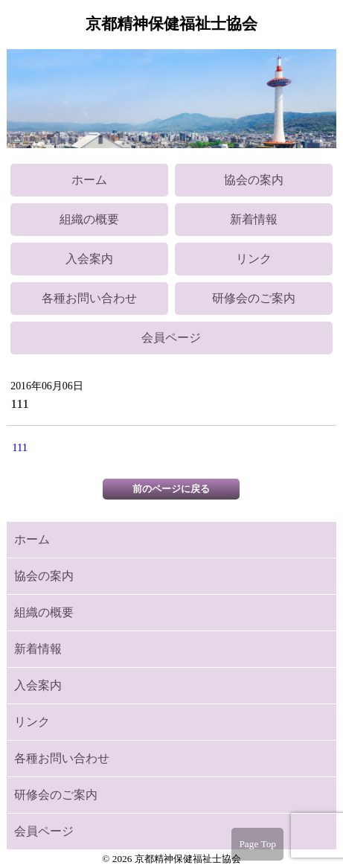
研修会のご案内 (254, 298)
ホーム (89, 180)
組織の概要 (89, 219)
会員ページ (171, 338)
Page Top (257, 844)
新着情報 (254, 219)
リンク (254, 259)
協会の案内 (254, 180)
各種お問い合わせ (89, 298)
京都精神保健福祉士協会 (171, 24)
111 (20, 447)
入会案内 (89, 259)
